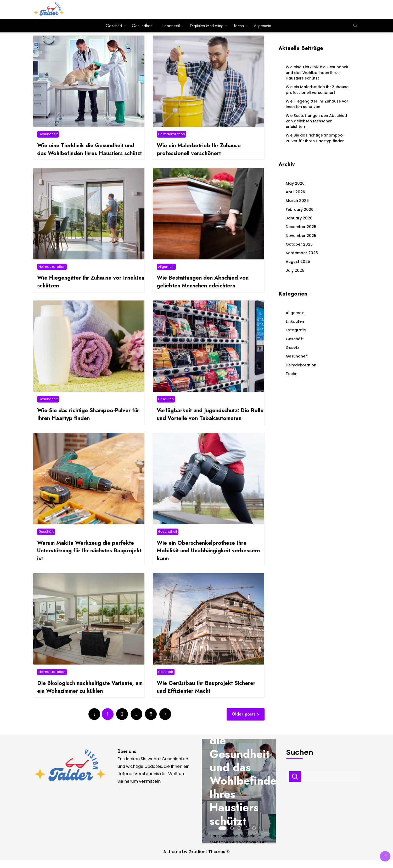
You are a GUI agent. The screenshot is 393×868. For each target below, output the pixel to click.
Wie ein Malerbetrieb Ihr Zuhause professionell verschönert (201, 149)
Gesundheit (142, 26)
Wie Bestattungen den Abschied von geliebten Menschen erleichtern (205, 289)
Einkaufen (166, 407)
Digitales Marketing (207, 26)
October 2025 (299, 244)
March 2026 (297, 201)
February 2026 (300, 209)
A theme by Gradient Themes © (196, 860)
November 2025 (301, 236)
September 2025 (302, 253)
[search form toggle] (355, 26)
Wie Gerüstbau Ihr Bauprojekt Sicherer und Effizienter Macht (209, 694)
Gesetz (292, 348)
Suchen (295, 785)
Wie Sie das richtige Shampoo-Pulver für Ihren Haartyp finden (91, 422)
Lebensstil (171, 26)
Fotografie (296, 330)
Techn (239, 26)
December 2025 (301, 227)
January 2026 (299, 218)
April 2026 (295, 192)
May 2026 (295, 183)
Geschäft (114, 26)
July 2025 (295, 270)
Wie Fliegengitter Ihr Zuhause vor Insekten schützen (82, 289)
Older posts (244, 722)
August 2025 (298, 262)
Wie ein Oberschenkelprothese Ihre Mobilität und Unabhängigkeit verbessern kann (204, 558)
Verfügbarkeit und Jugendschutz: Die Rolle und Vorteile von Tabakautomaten (209, 422)
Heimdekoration (172, 134)
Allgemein (262, 26)
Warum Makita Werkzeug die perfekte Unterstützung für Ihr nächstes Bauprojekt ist (88, 558)
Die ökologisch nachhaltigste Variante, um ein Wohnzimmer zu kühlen (88, 694)
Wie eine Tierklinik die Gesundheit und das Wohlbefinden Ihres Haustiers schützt (89, 153)
